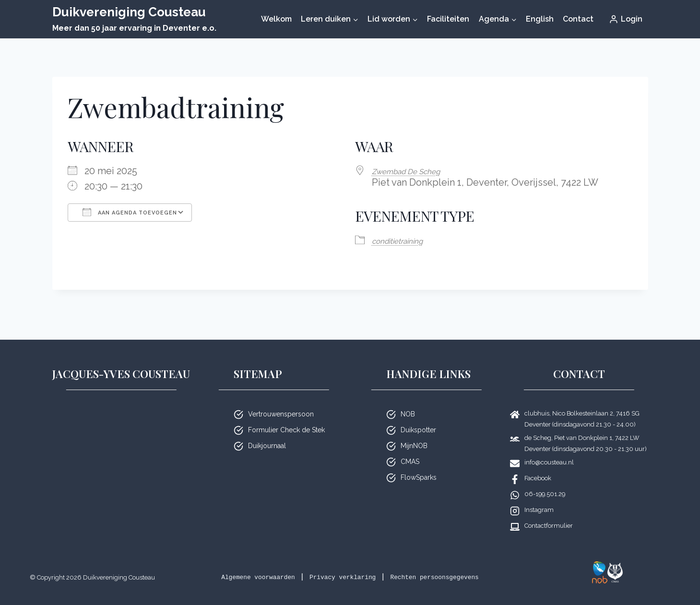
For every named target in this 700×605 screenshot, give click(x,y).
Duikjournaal (267, 433)
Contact (578, 19)
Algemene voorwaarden (275, 564)
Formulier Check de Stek (286, 417)
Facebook (538, 466)
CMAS (410, 449)
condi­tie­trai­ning (406, 239)
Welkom (276, 19)
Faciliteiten (448, 19)
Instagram (539, 497)
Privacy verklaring (381, 564)
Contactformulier (549, 513)
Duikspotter (418, 417)
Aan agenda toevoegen (130, 212)
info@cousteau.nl (549, 450)
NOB (408, 402)
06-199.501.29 (545, 481)
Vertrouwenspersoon (281, 402)
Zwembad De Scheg (417, 171)
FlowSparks (419, 465)
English (540, 19)
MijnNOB (414, 433)
